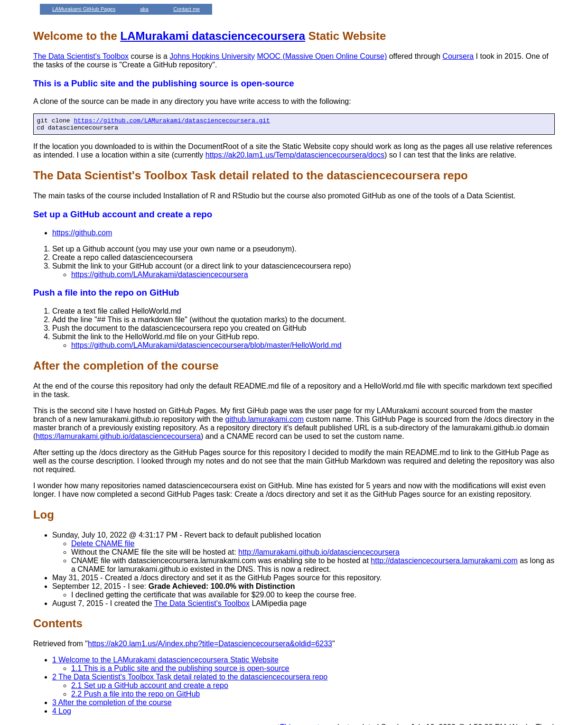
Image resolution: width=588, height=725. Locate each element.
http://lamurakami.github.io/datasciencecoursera (319, 555)
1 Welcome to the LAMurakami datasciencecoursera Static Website (165, 663)
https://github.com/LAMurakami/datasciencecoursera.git (172, 121)
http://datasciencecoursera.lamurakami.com (444, 563)
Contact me (187, 9)
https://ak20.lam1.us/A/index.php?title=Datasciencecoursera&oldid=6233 (210, 646)
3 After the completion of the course (112, 705)
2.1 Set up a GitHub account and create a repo (150, 688)
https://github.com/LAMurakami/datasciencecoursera (160, 277)
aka (144, 9)
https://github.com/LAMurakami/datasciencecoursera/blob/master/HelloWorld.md (206, 348)
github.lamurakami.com (265, 422)
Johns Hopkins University (212, 56)
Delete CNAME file (103, 546)
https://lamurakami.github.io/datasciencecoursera (118, 439)
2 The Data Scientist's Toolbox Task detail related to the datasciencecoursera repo (190, 680)
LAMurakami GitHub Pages (84, 9)
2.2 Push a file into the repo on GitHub (135, 697)
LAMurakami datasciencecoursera (213, 36)
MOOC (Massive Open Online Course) (322, 56)
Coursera (458, 56)
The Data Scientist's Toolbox (81, 56)
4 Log (62, 714)
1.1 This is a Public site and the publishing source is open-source (180, 671)
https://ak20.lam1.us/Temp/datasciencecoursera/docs (295, 158)
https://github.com (82, 236)
